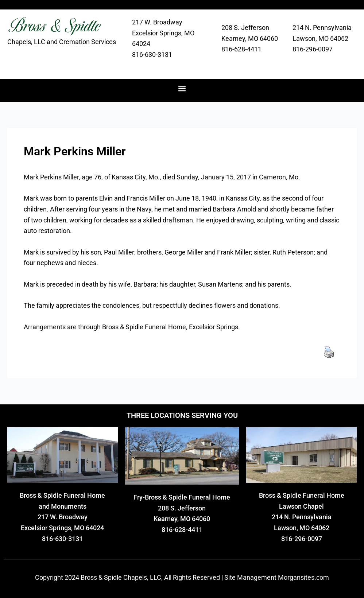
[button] (182, 88)
